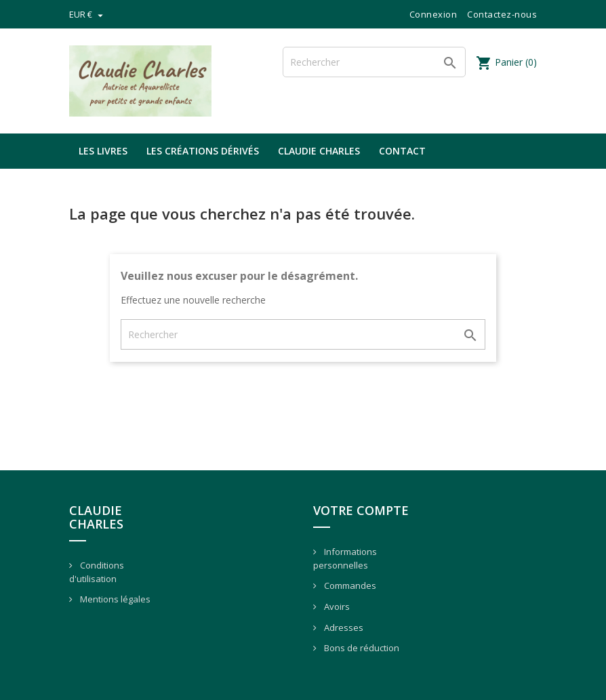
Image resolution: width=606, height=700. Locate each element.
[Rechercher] (374, 62)
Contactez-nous (502, 14)
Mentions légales (114, 599)
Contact (402, 151)
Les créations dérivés (203, 151)
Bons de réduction (361, 648)
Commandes (349, 585)
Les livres (103, 151)
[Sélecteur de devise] (88, 14)
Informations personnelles (345, 559)
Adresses (343, 627)
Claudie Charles (319, 151)
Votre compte (361, 510)
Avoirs (336, 606)
